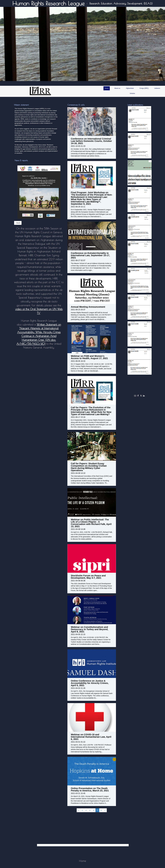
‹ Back (18, 223)
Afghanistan (130, 88)
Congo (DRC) (144, 88)
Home (107, 88)
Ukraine (132, 93)
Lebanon (157, 88)
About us (117, 88)
